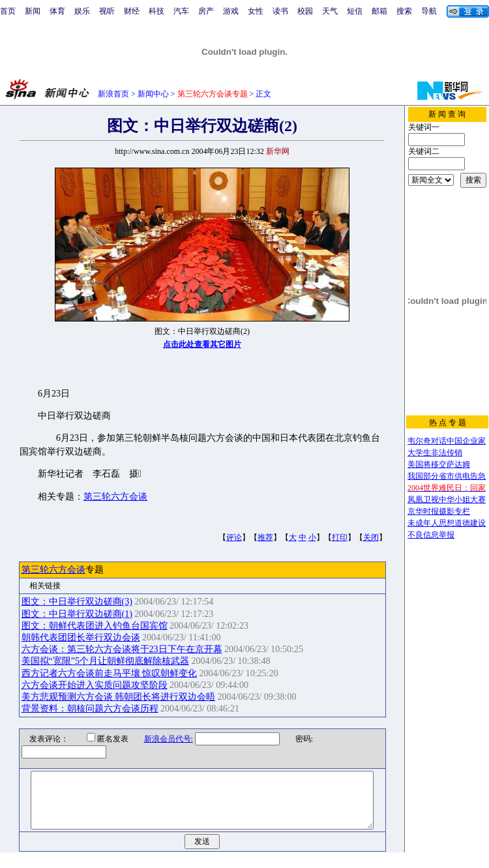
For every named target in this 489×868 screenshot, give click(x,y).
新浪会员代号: (160, 739)
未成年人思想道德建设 (447, 523)
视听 (107, 11)
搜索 (404, 11)
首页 (8, 11)
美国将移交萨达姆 (439, 464)
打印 (340, 537)
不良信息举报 (431, 535)
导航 (429, 11)
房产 (206, 11)
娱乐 (82, 11)
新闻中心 (153, 94)
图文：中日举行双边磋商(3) (77, 602)
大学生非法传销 (435, 453)
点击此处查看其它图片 (202, 344)
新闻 (33, 11)
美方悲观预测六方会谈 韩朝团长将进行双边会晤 (119, 697)
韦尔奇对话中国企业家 (447, 441)
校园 (305, 11)
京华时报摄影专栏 (439, 511)
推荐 (265, 537)
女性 (256, 11)
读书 (280, 11)
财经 (132, 11)
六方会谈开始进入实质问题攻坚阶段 (95, 685)
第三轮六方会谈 (115, 497)
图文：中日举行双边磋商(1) (77, 614)
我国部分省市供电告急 (447, 476)
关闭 (371, 537)
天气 (330, 11)
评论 (234, 537)
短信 (355, 11)
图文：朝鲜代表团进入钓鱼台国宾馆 (95, 626)
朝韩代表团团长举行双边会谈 (81, 637)
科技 (156, 11)
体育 (57, 11)
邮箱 (379, 11)
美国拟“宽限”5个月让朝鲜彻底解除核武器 (105, 661)
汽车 (181, 11)
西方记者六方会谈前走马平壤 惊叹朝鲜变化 (110, 673)
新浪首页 (113, 94)
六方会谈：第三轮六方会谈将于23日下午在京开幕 (122, 649)
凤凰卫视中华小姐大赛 (447, 500)
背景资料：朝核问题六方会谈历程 (90, 709)
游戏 (231, 11)
